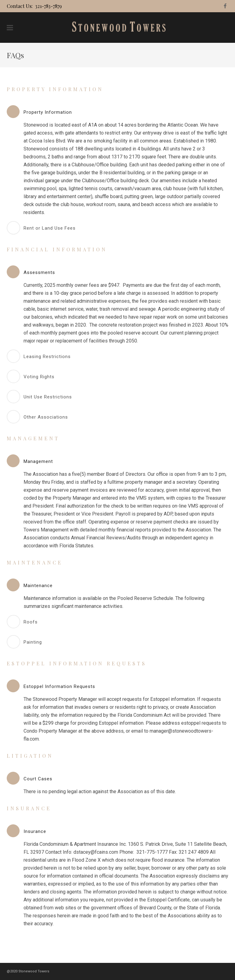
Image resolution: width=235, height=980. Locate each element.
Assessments (39, 272)
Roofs (31, 622)
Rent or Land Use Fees (50, 228)
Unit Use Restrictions (48, 397)
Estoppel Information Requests (59, 686)
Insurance (35, 831)
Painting (33, 642)
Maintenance (38, 586)
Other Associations (46, 417)
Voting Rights (39, 377)
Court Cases (38, 779)
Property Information (48, 112)
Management (38, 461)
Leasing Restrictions (47, 357)
